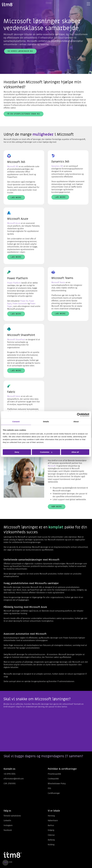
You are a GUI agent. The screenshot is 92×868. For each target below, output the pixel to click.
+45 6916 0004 (10, 774)
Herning (51, 816)
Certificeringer (54, 793)
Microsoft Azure (14, 223)
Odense (51, 835)
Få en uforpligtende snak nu (24, 114)
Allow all (75, 452)
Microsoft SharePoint (16, 340)
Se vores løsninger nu (20, 51)
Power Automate (20, 304)
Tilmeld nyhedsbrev (12, 816)
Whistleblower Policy (57, 784)
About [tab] (76, 422)
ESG (49, 788)
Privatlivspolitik (54, 774)
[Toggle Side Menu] (88, 4)
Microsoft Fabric (14, 396)
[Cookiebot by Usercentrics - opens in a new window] (79, 415)
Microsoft (52, 466)
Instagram (8, 825)
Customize (46, 452)
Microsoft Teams (58, 282)
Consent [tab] (16, 422)
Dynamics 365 (57, 166)
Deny (17, 452)
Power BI (24, 301)
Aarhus (51, 825)
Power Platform (14, 283)
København (53, 820)
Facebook (8, 830)
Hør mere (57, 507)
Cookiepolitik (53, 779)
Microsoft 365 (13, 166)
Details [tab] (46, 422)
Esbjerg (51, 830)
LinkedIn (7, 820)
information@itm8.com (14, 779)
